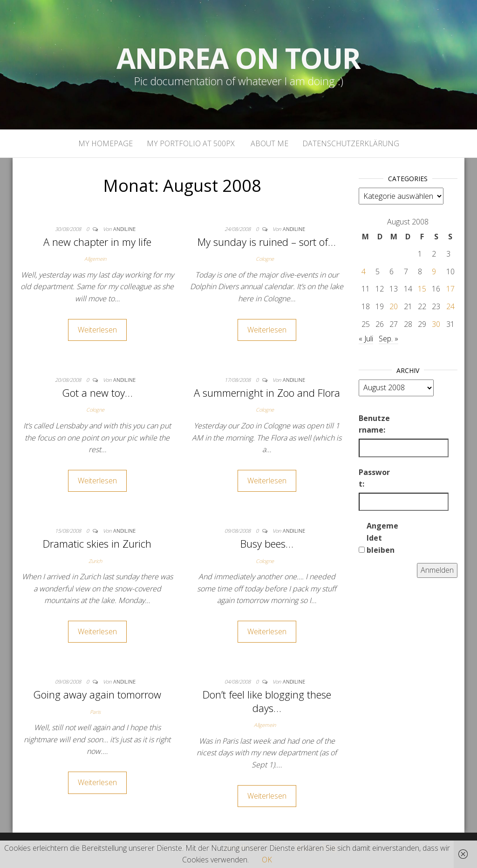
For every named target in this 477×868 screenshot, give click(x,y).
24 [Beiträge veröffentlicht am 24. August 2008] (450, 306)
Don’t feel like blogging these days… (267, 701)
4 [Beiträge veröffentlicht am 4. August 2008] (364, 271)
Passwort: (374, 478)
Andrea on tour (238, 58)
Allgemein (95, 259)
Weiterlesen (97, 330)
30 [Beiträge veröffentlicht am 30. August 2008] (436, 324)
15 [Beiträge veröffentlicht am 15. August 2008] (422, 289)
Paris (95, 712)
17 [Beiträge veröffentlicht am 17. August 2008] (450, 289)
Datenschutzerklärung (351, 143)
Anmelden (437, 570)
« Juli (366, 339)
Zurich (95, 561)
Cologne (265, 259)
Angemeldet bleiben (382, 538)
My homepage (106, 143)
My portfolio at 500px (191, 143)
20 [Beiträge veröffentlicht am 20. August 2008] (394, 306)
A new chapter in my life (97, 242)
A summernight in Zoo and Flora (267, 393)
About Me (269, 143)
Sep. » (388, 339)
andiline (124, 229)
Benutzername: (374, 424)
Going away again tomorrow (97, 694)
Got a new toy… (97, 393)
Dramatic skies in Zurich (97, 543)
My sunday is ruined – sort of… (267, 242)
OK (267, 860)
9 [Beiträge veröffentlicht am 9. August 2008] (434, 271)
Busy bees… (267, 543)
